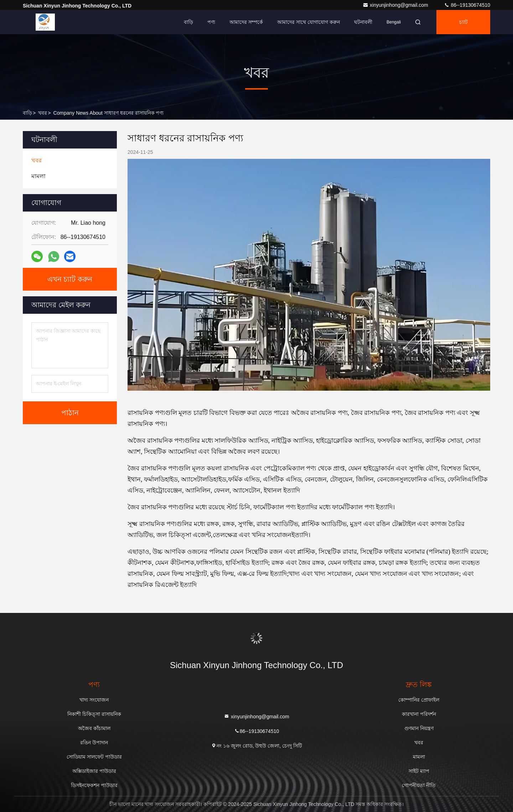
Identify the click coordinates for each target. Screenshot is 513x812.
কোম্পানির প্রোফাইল (419, 700)
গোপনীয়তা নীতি (419, 785)
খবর (43, 113)
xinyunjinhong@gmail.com (396, 5)
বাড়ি (188, 22)
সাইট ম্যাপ (419, 771)
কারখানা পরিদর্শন (419, 714)
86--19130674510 (467, 5)
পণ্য (211, 22)
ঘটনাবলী (363, 22)
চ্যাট (463, 22)
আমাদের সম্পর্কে (246, 22)
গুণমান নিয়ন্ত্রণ (419, 728)
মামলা (419, 757)
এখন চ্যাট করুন (70, 279)
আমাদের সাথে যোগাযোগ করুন (309, 22)
